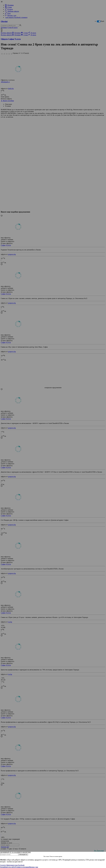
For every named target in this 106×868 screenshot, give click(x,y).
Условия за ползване (22, 867)
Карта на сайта (10, 867)
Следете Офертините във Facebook (12, 865)
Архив (2, 867)
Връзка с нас (34, 867)
